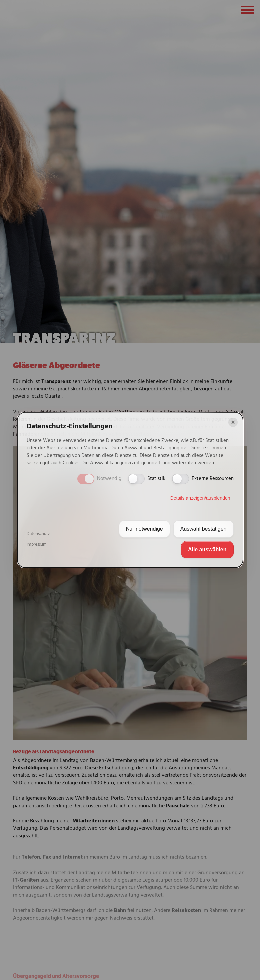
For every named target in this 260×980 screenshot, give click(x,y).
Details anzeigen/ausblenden (200, 498)
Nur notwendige (144, 529)
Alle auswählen (207, 550)
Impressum (37, 545)
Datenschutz (38, 534)
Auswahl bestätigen (204, 529)
